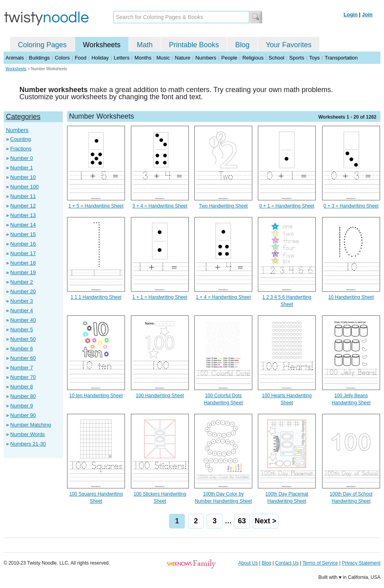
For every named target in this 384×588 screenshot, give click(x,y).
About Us (248, 563)
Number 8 (22, 387)
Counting (21, 139)
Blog (242, 45)
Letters (122, 58)
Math (145, 45)
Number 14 (23, 225)
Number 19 (23, 272)
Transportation (341, 58)
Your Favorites (289, 45)
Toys (314, 58)
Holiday (100, 58)
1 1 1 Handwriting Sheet (96, 297)
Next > (266, 521)
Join (367, 14)
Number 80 (23, 396)
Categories (23, 117)
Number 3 (22, 301)
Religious (253, 58)
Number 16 (23, 244)
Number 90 (23, 415)
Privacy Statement (361, 563)
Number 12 (23, 206)
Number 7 (22, 368)
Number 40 (23, 320)
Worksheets (102, 45)
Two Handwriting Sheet (223, 206)
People (229, 58)
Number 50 (23, 339)
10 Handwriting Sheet (351, 297)
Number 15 (23, 234)
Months (143, 58)
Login (350, 14)
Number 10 (23, 177)
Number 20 (23, 291)
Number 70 (23, 377)
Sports (297, 58)
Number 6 (22, 349)
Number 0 (22, 158)
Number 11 (23, 196)
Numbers (206, 58)
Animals (15, 58)
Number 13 (23, 215)
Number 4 (22, 310)
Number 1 (22, 168)
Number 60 (23, 358)
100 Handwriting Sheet (160, 396)
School (276, 58)
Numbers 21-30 (28, 444)
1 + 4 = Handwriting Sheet (224, 297)
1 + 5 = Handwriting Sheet (96, 206)
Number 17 (23, 253)
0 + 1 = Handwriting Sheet (287, 206)
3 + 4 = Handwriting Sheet (160, 206)
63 (242, 521)
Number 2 (22, 282)
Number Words (28, 434)
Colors (62, 58)
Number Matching (31, 425)
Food (81, 58)
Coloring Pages (42, 45)
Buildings (39, 58)
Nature (183, 58)
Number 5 (22, 330)
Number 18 (23, 263)
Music (163, 58)
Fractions (21, 149)
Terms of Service (320, 563)
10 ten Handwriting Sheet (96, 396)
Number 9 (22, 406)
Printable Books (194, 45)
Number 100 (25, 187)
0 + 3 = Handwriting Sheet (351, 206)
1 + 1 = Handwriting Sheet (160, 297)
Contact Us (287, 563)
